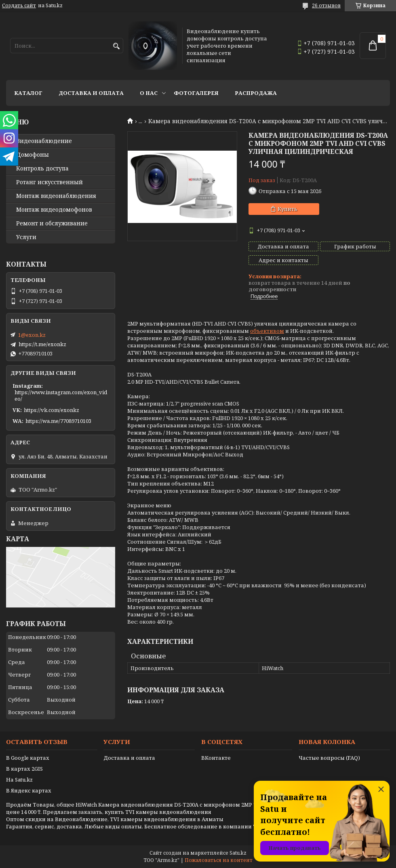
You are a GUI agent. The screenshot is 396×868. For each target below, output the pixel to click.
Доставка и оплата (91, 93)
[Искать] (116, 46)
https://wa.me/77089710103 (58, 421)
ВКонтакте (216, 758)
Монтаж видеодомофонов (54, 210)
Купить (288, 209)
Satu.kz (238, 853)
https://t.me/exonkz (42, 344)
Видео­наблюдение (44, 141)
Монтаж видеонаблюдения (56, 196)
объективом (267, 331)
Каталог (28, 93)
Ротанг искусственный (49, 182)
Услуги (26, 237)
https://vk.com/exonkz (52, 410)
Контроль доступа (42, 168)
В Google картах (28, 758)
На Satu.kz (19, 780)
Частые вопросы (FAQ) (329, 758)
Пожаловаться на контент (219, 860)
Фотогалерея (196, 93)
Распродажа (256, 93)
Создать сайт (19, 6)
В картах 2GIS (24, 769)
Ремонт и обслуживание (52, 223)
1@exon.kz (32, 335)
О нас (149, 93)
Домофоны (33, 155)
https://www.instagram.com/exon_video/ (61, 395)
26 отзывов (326, 5)
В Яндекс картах (29, 790)
